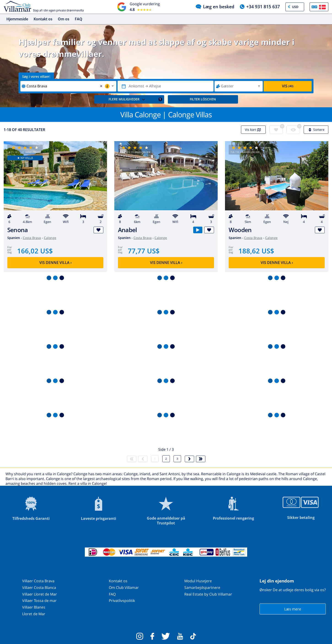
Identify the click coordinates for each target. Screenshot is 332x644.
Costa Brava (32, 238)
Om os (64, 19)
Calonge (50, 238)
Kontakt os (43, 19)
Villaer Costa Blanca (39, 588)
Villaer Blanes (34, 607)
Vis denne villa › (55, 263)
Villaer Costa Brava (38, 581)
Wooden (240, 230)
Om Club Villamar (124, 588)
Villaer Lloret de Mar (40, 594)
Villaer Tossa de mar (39, 601)
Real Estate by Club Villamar (208, 594)
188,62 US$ (256, 251)
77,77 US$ (144, 251)
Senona (17, 230)
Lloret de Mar (34, 614)
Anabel (127, 230)
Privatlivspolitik (122, 601)
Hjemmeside (17, 19)
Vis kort (253, 130)
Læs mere (293, 609)
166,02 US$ (35, 251)
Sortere (316, 130)
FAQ (79, 19)
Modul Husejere (198, 581)
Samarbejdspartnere (202, 588)
